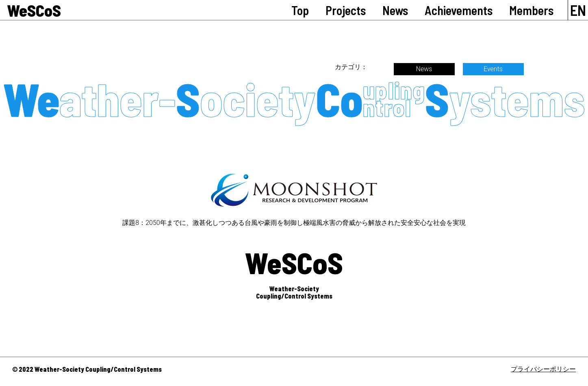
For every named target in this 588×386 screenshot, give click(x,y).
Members (531, 10)
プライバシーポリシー (543, 369)
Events (493, 69)
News (395, 10)
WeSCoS (34, 10)
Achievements (459, 10)
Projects (346, 10)
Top (300, 10)
